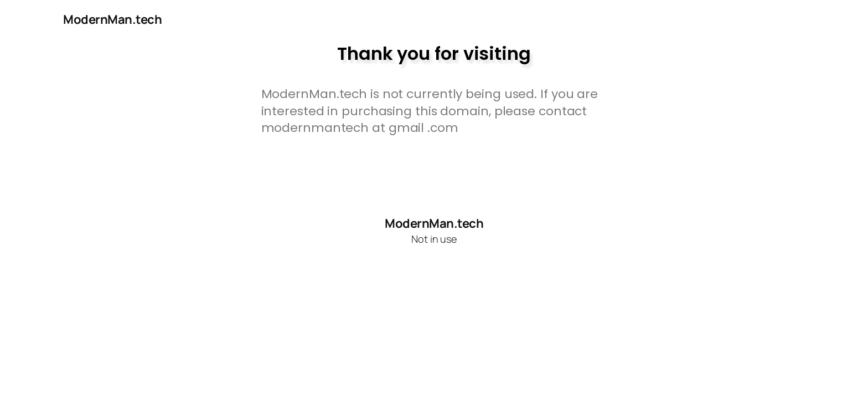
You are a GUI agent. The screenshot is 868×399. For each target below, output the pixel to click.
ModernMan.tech (112, 19)
